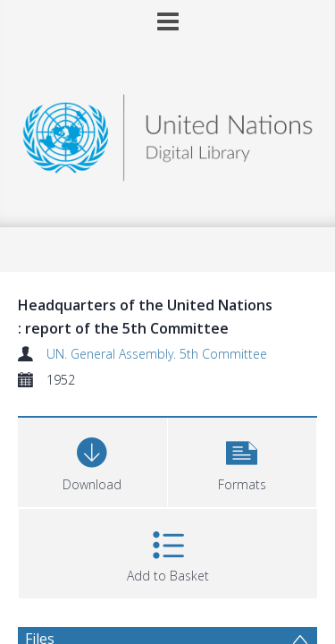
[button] (243, 460)
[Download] (92, 460)
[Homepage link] (168, 133)
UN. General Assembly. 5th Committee (157, 354)
